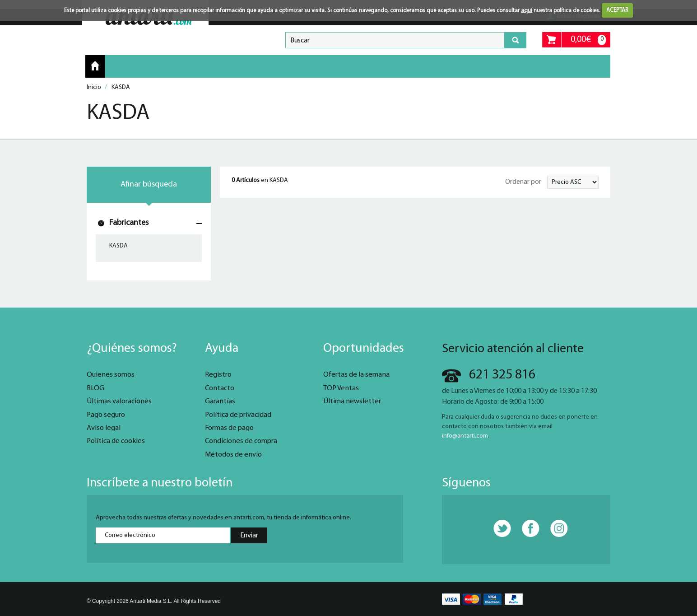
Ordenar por (523, 182)
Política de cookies (116, 441)
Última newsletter (352, 401)
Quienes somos (111, 375)
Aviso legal (104, 428)
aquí (527, 10)
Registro (218, 375)
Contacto (220, 388)
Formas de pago (229, 428)
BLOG (95, 388)
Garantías (220, 401)
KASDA (118, 246)
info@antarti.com (465, 436)
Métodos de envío (233, 455)
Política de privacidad (238, 415)
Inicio (95, 66)
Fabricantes (129, 223)
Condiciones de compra (241, 441)
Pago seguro (106, 415)
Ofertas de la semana (356, 375)
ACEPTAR (617, 10)
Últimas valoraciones (119, 401)
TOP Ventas (341, 388)
